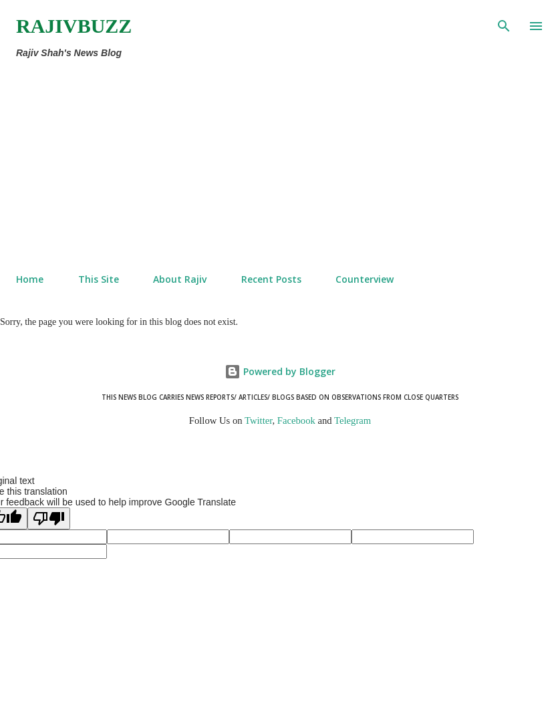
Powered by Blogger (280, 371)
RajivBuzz (74, 26)
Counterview (365, 279)
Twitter (259, 420)
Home (30, 279)
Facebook (296, 420)
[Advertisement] (252, 163)
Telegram (353, 420)
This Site (99, 279)
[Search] (504, 24)
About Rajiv (180, 279)
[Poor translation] (49, 518)
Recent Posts (271, 279)
